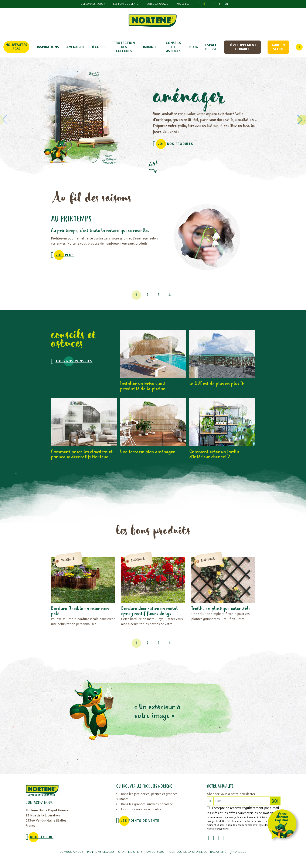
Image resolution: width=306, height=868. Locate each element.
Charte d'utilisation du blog (141, 852)
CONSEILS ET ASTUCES (173, 47)
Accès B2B (183, 4)
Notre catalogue (157, 4)
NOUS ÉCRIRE (42, 837)
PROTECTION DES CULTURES (124, 47)
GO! (276, 801)
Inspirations (48, 47)
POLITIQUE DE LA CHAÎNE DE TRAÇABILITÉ (197, 852)
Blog (194, 47)
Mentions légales (101, 852)
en (226, 4)
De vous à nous (72, 852)
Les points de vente (126, 4)
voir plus (65, 255)
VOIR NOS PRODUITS (175, 144)
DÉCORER (98, 47)
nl (220, 4)
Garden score (278, 47)
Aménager (75, 47)
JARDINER (150, 47)
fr (215, 4)
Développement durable (242, 47)
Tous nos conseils (74, 361)
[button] (300, 119)
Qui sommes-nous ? (93, 4)
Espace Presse (211, 47)
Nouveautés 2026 (16, 47)
